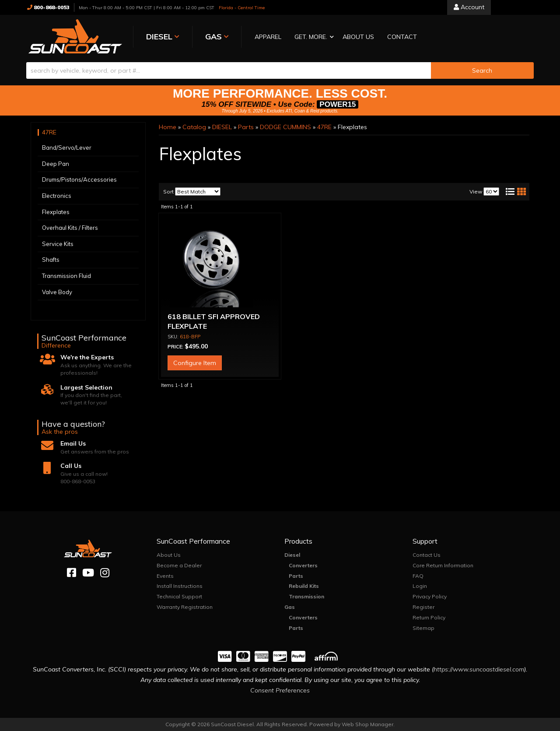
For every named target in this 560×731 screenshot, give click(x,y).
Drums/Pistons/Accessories (79, 179)
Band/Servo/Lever (67, 148)
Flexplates (56, 212)
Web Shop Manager (367, 724)
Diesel (292, 555)
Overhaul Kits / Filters (70, 228)
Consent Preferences (280, 690)
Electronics (57, 196)
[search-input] (229, 70)
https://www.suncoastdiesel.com (479, 669)
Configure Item (195, 363)
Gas (290, 607)
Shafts (51, 260)
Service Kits (58, 244)
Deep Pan (56, 164)
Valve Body (57, 292)
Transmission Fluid (66, 276)
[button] (312, 37)
